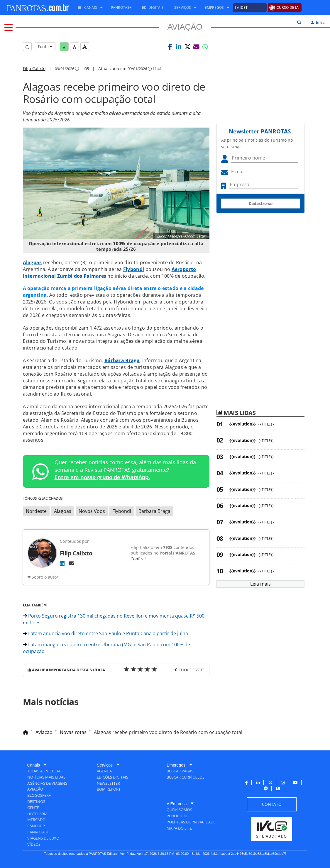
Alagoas (63, 511)
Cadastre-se (261, 203)
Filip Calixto (34, 68)
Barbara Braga (154, 511)
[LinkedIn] (62, 563)
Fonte (45, 46)
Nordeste (36, 511)
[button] (170, 47)
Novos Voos (92, 511)
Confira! (138, 559)
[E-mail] (71, 563)
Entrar (318, 23)
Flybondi (122, 511)
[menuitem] (88, 8)
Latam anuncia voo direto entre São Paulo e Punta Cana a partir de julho (106, 633)
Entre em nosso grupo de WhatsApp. (102, 477)
